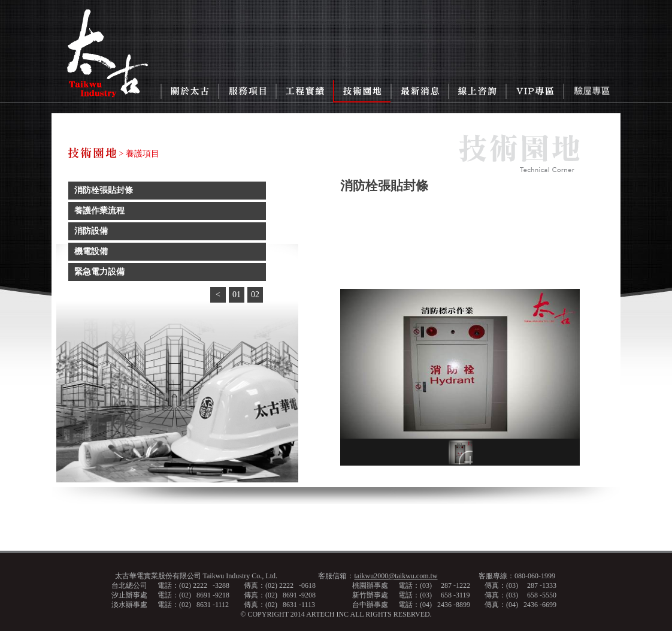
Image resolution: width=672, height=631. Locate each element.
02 (255, 295)
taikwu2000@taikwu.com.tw (396, 576)
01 (237, 295)
